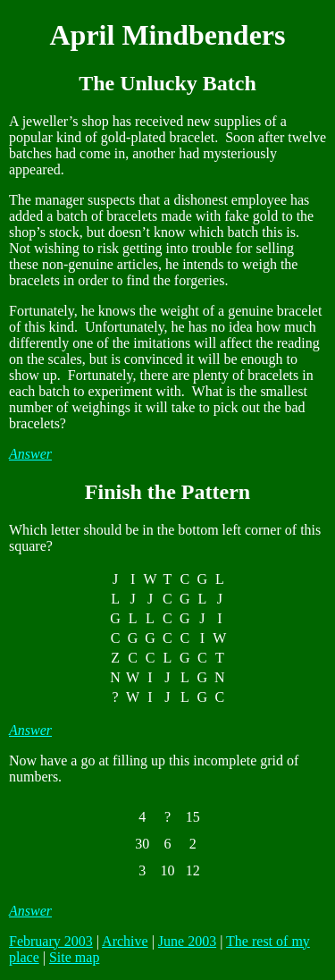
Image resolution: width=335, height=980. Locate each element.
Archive (125, 941)
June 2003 (187, 941)
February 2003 (51, 941)
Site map (74, 957)
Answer (30, 454)
